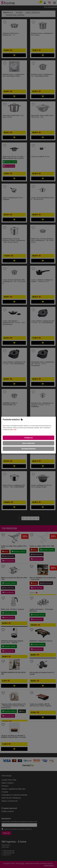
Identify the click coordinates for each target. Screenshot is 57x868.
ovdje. (15, 430)
